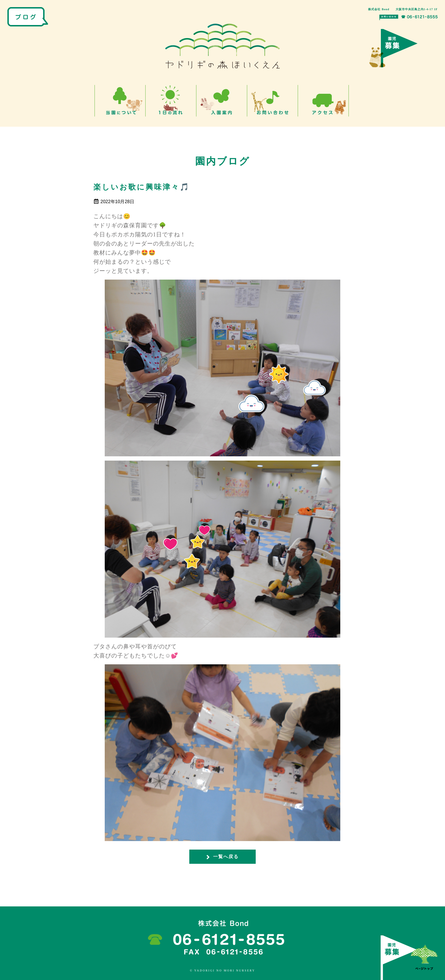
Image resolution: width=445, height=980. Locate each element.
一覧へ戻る (222, 857)
